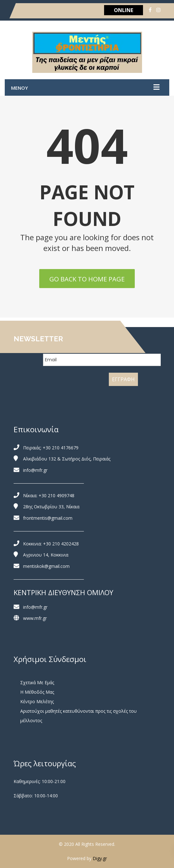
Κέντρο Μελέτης (37, 701)
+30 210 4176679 (61, 448)
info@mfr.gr (35, 470)
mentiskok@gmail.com (46, 566)
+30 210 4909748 (56, 495)
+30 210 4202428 (61, 544)
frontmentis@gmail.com (48, 518)
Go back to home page (87, 279)
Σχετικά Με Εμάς (37, 682)
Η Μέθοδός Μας (37, 692)
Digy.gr (100, 858)
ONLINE (124, 10)
